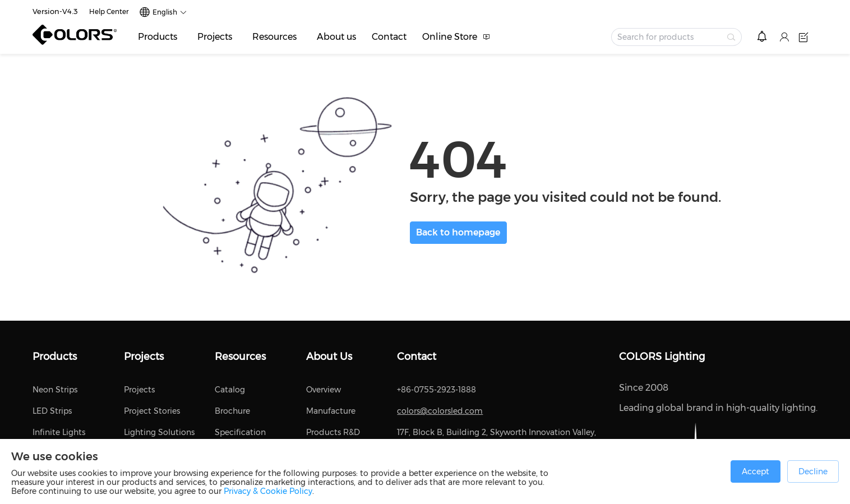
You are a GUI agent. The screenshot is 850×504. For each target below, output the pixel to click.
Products (158, 37)
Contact (389, 37)
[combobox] (676, 37)
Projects (215, 37)
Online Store (450, 37)
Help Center (109, 11)
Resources (274, 37)
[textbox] (670, 37)
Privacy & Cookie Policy (268, 491)
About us (336, 37)
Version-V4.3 (55, 11)
